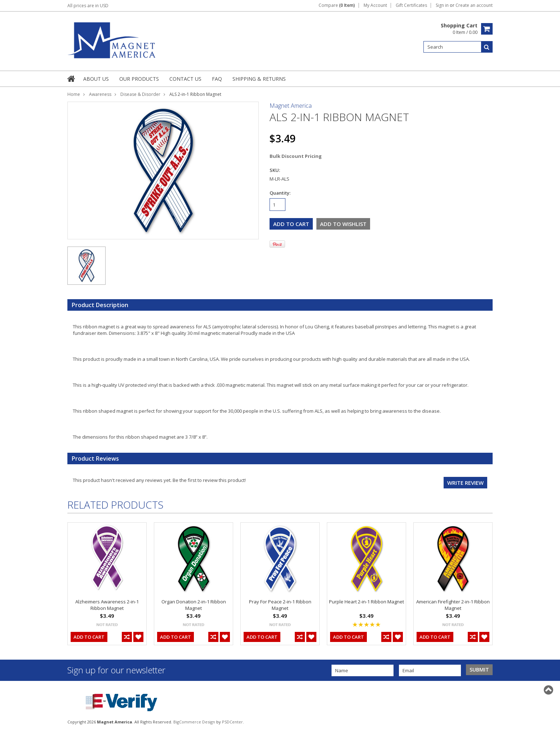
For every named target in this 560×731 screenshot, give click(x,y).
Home (74, 94)
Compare (337, 5)
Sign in (442, 5)
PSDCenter (232, 722)
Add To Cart (89, 637)
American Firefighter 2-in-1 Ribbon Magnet (453, 605)
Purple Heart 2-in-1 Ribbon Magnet (366, 602)
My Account (375, 5)
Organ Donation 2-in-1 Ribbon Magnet (194, 605)
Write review (465, 483)
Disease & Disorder (140, 94)
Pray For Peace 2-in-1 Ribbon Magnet (280, 605)
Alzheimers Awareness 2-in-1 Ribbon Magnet (107, 605)
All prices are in (88, 6)
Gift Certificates (411, 5)
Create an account (474, 5)
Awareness (100, 94)
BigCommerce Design (194, 722)
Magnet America (291, 106)
